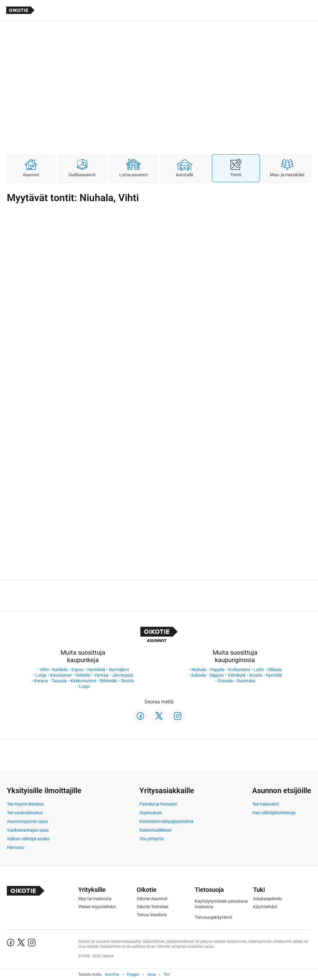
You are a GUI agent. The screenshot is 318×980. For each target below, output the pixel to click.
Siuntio (127, 681)
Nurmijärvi (119, 670)
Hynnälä (274, 675)
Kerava (41, 681)
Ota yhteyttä (152, 839)
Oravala (225, 681)
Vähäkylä (237, 675)
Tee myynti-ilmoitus (25, 804)
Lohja (41, 675)
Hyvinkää (96, 670)
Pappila (217, 670)
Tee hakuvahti (266, 804)
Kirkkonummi (83, 681)
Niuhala (199, 670)
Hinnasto (16, 847)
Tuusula (59, 681)
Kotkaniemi (239, 670)
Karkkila (60, 670)
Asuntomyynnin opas (27, 821)
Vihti (44, 670)
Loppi (84, 686)
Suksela (198, 675)
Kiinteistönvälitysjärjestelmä (166, 821)
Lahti (259, 670)
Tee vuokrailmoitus (25, 813)
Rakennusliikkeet (156, 830)
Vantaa (101, 675)
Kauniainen (61, 675)
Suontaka (246, 681)
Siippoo (217, 675)
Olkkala (275, 670)
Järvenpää (123, 675)
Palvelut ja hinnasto (158, 804)
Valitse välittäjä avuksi (28, 839)
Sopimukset (151, 813)
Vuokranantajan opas (28, 830)
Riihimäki (108, 681)
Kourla (256, 675)
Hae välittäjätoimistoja (274, 813)
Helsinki (83, 675)
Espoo (77, 670)
